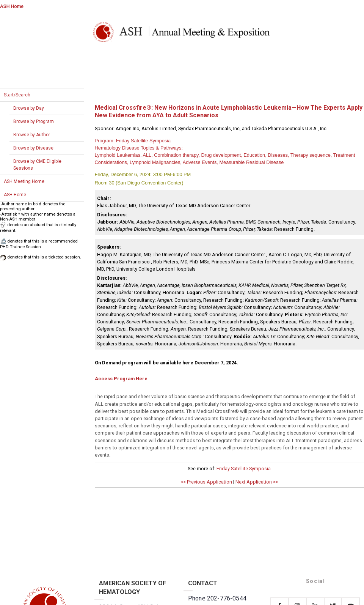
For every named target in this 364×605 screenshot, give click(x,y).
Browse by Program (34, 121)
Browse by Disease (33, 148)
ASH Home (12, 6)
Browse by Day (29, 108)
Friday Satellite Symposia (244, 469)
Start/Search (17, 95)
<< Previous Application (206, 482)
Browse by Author (32, 135)
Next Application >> (257, 482)
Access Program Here (121, 379)
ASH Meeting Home (24, 181)
